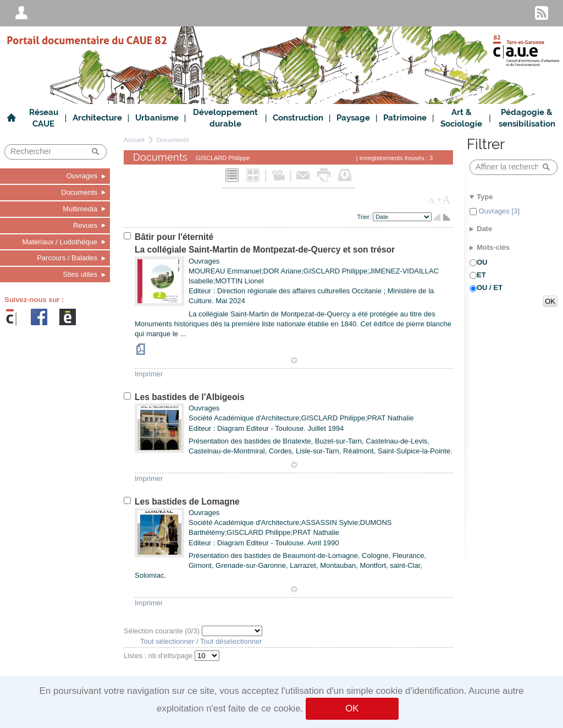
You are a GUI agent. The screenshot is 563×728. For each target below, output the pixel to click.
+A (443, 200)
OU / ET (490, 288)
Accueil (134, 139)
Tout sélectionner (167, 641)
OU (482, 262)
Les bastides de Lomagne (187, 502)
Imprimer (149, 374)
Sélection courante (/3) (163, 631)
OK (352, 708)
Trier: (365, 217)
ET (481, 275)
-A (430, 201)
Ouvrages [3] (498, 211)
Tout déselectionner (231, 641)
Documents (173, 139)
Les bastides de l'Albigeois (190, 397)
